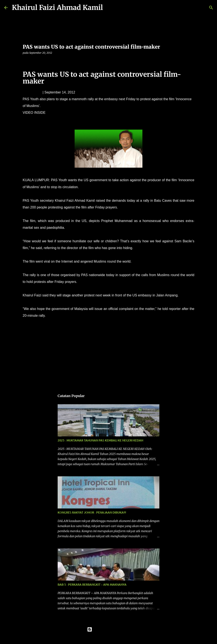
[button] (25, 61)
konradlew (117, 638)
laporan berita (35, 328)
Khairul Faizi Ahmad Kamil (57, 8)
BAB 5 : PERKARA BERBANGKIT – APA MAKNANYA (92, 584)
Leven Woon (32, 92)
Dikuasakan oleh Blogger (109, 629)
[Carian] (109, 8)
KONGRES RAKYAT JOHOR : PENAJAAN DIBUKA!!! (92, 512)
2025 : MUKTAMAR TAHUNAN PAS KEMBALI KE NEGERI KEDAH (100, 440)
